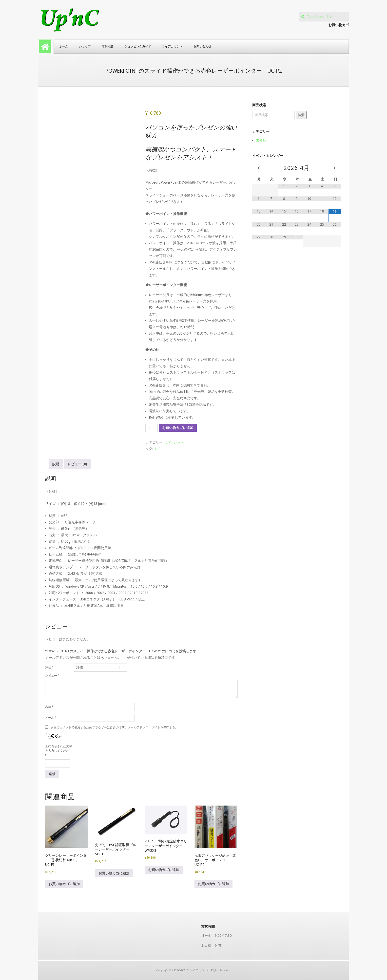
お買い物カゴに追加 (178, 428)
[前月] (259, 168)
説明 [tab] (56, 464)
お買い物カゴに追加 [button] (64, 884)
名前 (49, 707)
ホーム (64, 46)
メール (51, 718)
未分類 (261, 140)
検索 (301, 115)
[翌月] (335, 168)
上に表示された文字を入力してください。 (58, 751)
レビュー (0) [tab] (77, 464)
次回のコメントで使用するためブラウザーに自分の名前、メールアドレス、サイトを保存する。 (114, 727)
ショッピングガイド (138, 46)
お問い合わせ (202, 46)
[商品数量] (152, 428)
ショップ (85, 46)
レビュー (52, 676)
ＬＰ (168, 442)
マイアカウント (172, 46)
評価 (49, 667)
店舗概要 (108, 46)
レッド (179, 442)
